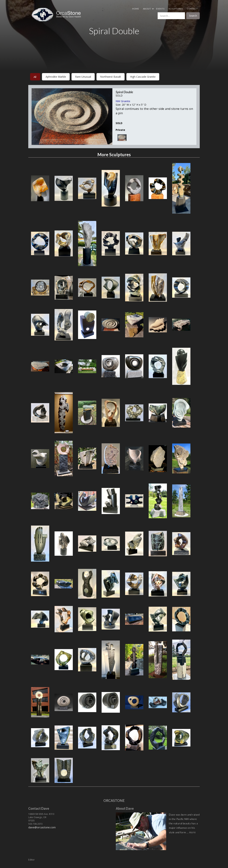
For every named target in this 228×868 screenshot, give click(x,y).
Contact (192, 9)
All (35, 77)
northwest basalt (111, 77)
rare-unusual (83, 77)
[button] (148, 9)
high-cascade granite (143, 77)
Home (136, 9)
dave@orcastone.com (42, 827)
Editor (31, 860)
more (193, 832)
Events (160, 9)
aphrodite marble (56, 77)
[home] (58, 15)
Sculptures (176, 9)
